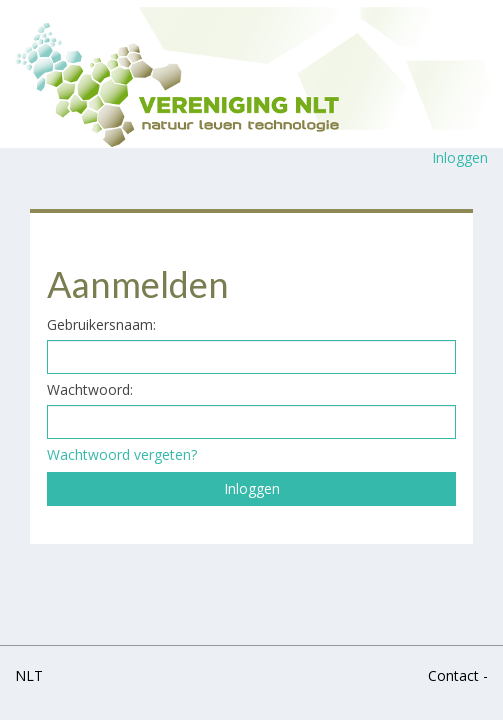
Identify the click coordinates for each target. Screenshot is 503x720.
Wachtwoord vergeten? (122, 454)
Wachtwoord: (90, 389)
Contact (453, 675)
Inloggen (460, 157)
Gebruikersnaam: (101, 324)
